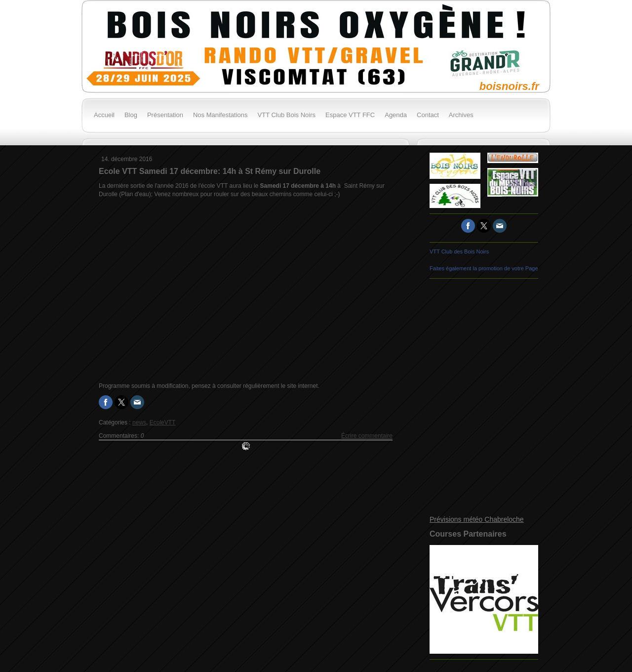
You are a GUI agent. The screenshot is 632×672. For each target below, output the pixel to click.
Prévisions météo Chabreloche (477, 519)
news (139, 422)
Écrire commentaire (367, 436)
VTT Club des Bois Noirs (459, 252)
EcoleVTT (163, 422)
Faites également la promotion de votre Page (484, 268)
